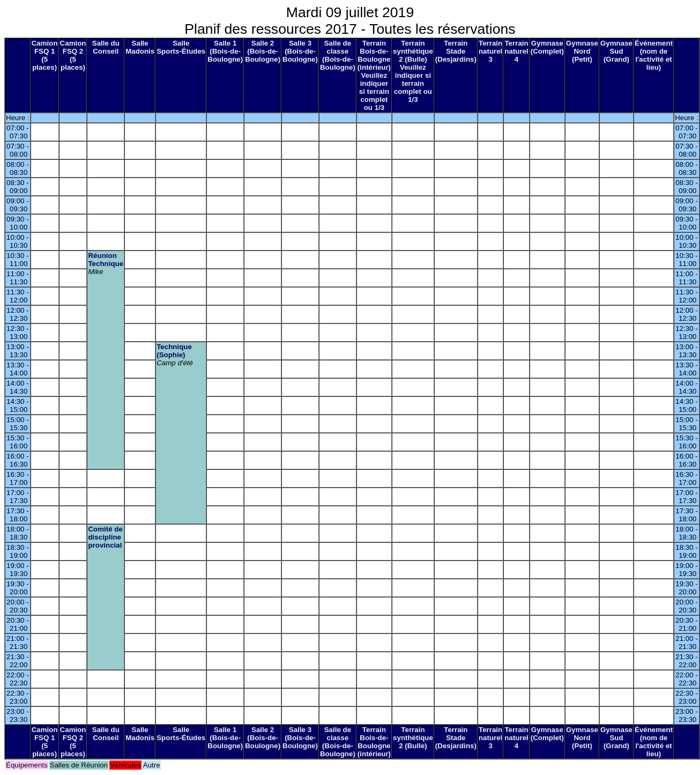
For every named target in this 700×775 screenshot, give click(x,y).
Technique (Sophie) (174, 351)
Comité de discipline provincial (105, 537)
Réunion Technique (106, 260)
